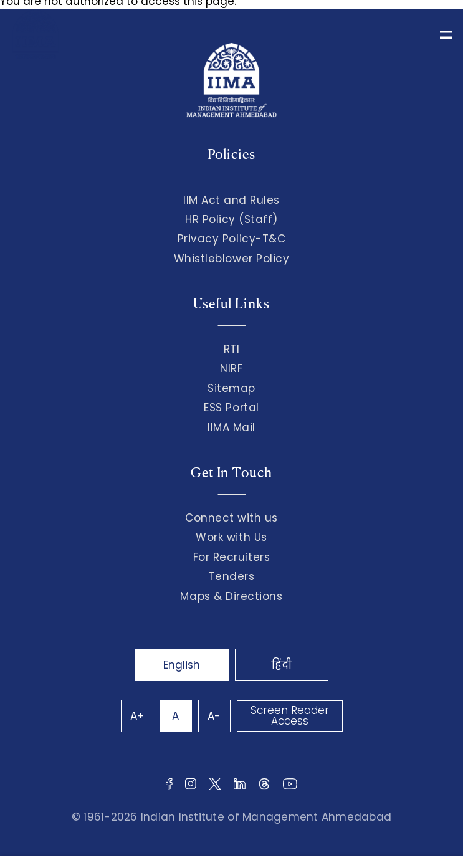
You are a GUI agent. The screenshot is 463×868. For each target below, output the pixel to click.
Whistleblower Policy (232, 259)
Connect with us (231, 518)
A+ (137, 716)
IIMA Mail (231, 427)
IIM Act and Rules (231, 200)
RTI (232, 349)
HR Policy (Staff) (231, 219)
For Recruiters (231, 557)
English (182, 665)
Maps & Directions (231, 596)
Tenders (232, 576)
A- (214, 716)
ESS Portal (231, 408)
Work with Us (231, 537)
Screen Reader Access (290, 716)
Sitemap (231, 388)
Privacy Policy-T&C (232, 239)
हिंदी (282, 665)
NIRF (231, 368)
